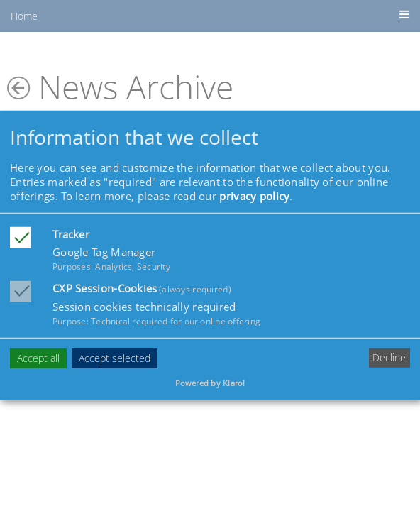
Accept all (38, 357)
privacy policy (254, 196)
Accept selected (115, 357)
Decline (389, 357)
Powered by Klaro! (210, 383)
